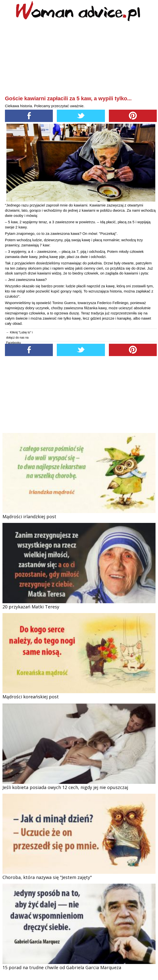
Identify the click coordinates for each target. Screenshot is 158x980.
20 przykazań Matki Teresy (31, 607)
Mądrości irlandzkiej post (29, 516)
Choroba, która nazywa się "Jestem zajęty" (47, 877)
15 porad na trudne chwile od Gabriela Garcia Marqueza (62, 967)
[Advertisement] (81, 59)
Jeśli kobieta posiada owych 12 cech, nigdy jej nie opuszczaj (65, 787)
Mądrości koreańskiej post (31, 697)
